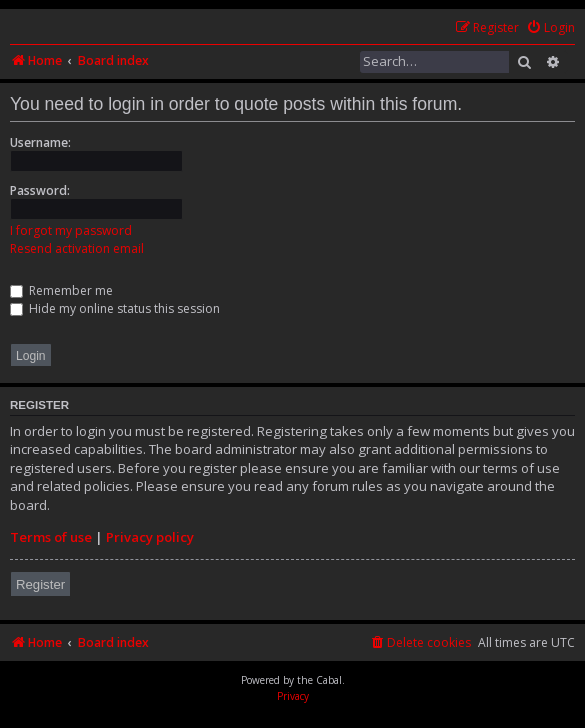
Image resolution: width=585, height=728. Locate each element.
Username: (40, 142)
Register (40, 584)
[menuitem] (550, 28)
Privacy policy (150, 537)
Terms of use (51, 537)
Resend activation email (77, 248)
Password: (40, 190)
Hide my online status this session (115, 308)
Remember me (61, 290)
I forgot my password (71, 230)
